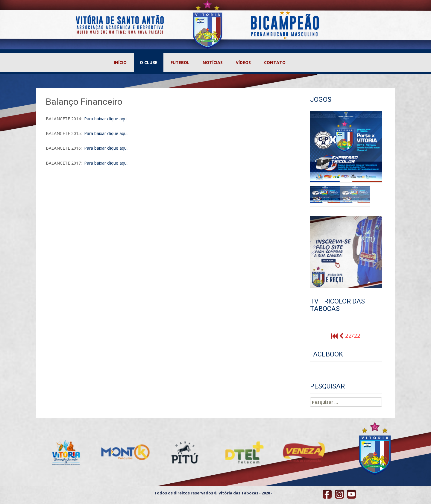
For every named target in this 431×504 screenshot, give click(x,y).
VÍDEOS (243, 62)
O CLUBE (149, 62)
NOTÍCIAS (213, 62)
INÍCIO (120, 62)
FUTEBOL (180, 62)
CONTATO (275, 62)
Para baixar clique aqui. (106, 119)
